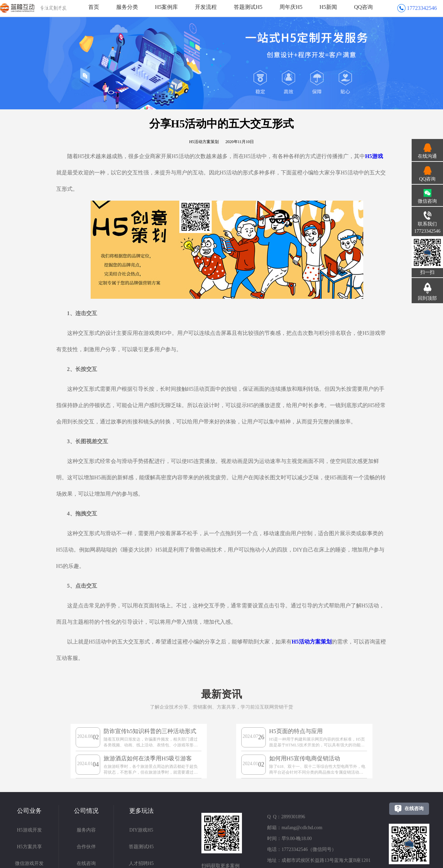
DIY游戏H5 (141, 830)
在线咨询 (86, 863)
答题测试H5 (248, 7)
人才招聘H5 (141, 863)
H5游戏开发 (29, 830)
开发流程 (206, 7)
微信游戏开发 (29, 863)
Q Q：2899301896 (286, 817)
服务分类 (127, 7)
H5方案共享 (29, 847)
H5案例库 (167, 7)
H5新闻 (329, 7)
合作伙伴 (86, 847)
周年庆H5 (291, 7)
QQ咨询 (363, 7)
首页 (94, 7)
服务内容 (86, 830)
